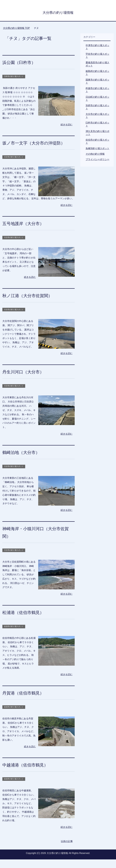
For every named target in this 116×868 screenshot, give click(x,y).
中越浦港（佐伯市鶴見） (30, 773)
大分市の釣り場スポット (14, 166)
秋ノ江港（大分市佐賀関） (33, 304)
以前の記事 (67, 850)
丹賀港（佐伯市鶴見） (28, 701)
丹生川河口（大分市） (28, 380)
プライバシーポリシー (97, 160)
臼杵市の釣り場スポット (14, 77)
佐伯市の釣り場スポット (14, 635)
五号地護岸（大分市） (28, 232)
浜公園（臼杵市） (23, 63)
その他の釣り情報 (95, 155)
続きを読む (67, 126)
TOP (16, 29)
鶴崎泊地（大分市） (25, 461)
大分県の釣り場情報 (58, 12)
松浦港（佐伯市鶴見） (28, 621)
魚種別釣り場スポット (97, 149)
